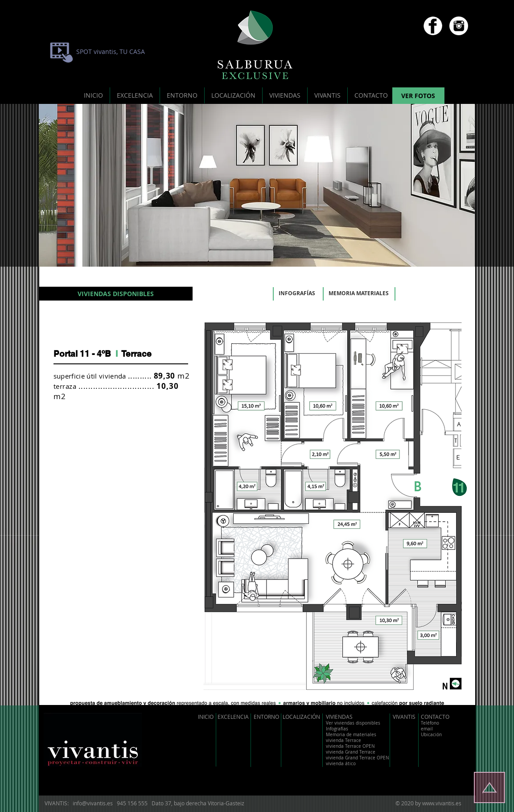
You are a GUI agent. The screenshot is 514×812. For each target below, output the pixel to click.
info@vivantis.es (93, 803)
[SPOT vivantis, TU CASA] (111, 52)
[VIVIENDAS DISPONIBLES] (116, 294)
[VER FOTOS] (418, 96)
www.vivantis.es (442, 803)
